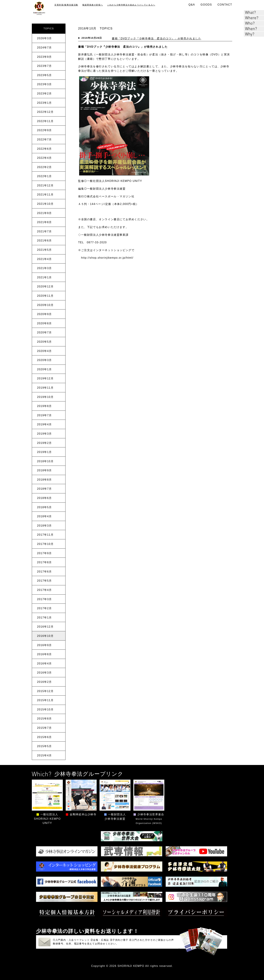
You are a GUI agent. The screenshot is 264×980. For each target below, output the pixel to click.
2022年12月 (45, 112)
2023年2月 (44, 94)
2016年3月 (44, 673)
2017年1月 (44, 618)
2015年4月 (44, 755)
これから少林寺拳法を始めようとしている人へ (131, 5)
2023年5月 (44, 75)
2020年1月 (44, 369)
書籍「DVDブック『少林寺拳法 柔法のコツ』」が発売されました (156, 38)
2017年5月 (44, 581)
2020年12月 (45, 287)
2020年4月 (44, 351)
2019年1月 (44, 452)
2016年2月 (44, 682)
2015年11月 (45, 700)
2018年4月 (44, 516)
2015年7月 (44, 728)
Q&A (192, 5)
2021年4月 (44, 259)
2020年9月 (44, 314)
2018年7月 (44, 489)
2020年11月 (45, 296)
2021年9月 (44, 213)
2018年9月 (44, 470)
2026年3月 (44, 38)
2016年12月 (45, 627)
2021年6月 (44, 241)
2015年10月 (45, 709)
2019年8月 (44, 406)
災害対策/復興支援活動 (66, 5)
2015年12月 (45, 691)
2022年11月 (45, 121)
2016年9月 (44, 645)
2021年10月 (45, 204)
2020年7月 (44, 332)
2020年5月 (44, 342)
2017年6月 (44, 572)
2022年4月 (44, 158)
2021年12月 (45, 185)
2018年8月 (44, 480)
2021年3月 (44, 268)
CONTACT (225, 5)
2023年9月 (44, 57)
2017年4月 (44, 590)
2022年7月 (44, 140)
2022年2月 (44, 167)
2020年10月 (45, 305)
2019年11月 (45, 388)
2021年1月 (44, 277)
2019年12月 (45, 378)
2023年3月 (44, 84)
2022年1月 (44, 176)
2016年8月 (44, 654)
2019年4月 (44, 424)
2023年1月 (44, 103)
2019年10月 (45, 397)
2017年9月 (44, 553)
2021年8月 (44, 222)
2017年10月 (45, 544)
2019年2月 (44, 443)
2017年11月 (45, 535)
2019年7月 (44, 415)
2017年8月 (44, 562)
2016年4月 (44, 664)
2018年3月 (44, 526)
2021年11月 (45, 195)
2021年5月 (44, 250)
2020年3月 (44, 360)
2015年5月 (44, 746)
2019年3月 (44, 434)
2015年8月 (44, 719)
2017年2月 (44, 608)
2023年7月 (44, 66)
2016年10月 (45, 636)
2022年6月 (44, 149)
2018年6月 (44, 498)
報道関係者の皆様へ (93, 5)
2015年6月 (44, 737)
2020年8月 (44, 323)
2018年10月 (45, 461)
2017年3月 (44, 599)
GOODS (206, 5)
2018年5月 (44, 507)
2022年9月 (44, 130)
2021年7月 (44, 231)
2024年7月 (44, 48)
